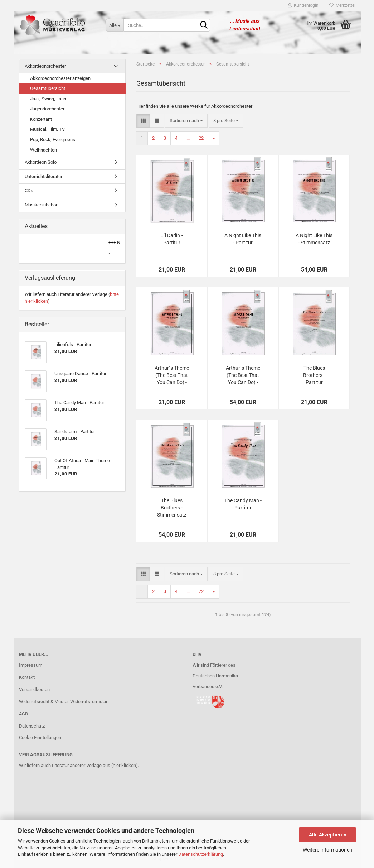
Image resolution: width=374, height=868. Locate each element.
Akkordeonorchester (45, 66)
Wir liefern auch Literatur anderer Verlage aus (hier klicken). (79, 765)
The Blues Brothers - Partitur (314, 375)
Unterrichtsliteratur (43, 176)
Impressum (31, 665)
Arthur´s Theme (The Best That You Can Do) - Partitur (172, 375)
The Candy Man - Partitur (243, 504)
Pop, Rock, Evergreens (53, 140)
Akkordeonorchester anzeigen (60, 78)
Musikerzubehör (41, 205)
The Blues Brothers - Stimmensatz (172, 508)
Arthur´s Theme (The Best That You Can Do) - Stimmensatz (243, 375)
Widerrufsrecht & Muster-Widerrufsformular (63, 702)
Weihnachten (43, 150)
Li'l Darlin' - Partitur (172, 239)
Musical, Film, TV (47, 129)
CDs (29, 190)
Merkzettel (342, 5)
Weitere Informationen (327, 850)
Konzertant (41, 119)
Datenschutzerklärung (201, 854)
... (188, 138)
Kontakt (27, 677)
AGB (23, 714)
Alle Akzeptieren (328, 835)
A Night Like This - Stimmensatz (314, 239)
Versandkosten (34, 689)
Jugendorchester (47, 109)
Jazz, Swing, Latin (48, 99)
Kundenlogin (303, 5)
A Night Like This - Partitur (243, 239)
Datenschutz (32, 726)
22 (201, 138)
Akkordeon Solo (41, 162)
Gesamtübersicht (48, 88)
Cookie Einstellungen (40, 737)
